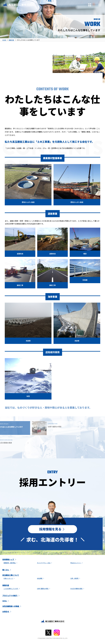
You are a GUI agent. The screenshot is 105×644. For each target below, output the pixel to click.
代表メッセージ (9, 579)
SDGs (6, 601)
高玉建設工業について (11, 575)
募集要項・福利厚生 (11, 563)
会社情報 (41, 579)
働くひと (7, 570)
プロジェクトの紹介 (11, 596)
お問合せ (7, 612)
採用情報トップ (10, 560)
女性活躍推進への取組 (12, 607)
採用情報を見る (52, 529)
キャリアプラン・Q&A (45, 563)
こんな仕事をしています (12, 589)
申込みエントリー (77, 563)
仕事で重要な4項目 (44, 589)
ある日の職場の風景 (77, 589)
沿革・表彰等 (75, 579)
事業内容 (6, 586)
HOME (4, 40)
